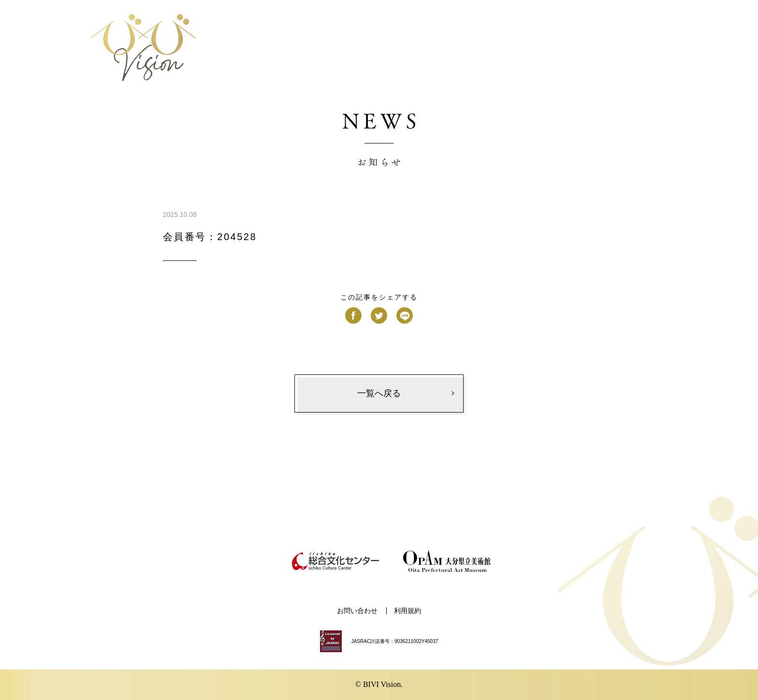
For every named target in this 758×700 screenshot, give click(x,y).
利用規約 (408, 611)
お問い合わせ (357, 611)
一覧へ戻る (379, 393)
